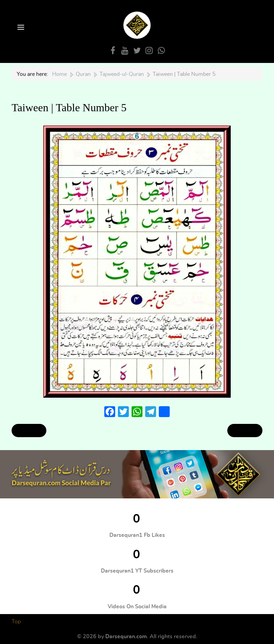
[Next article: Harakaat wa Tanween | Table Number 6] (245, 431)
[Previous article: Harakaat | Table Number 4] (29, 431)
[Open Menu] (20, 28)
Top (16, 622)
